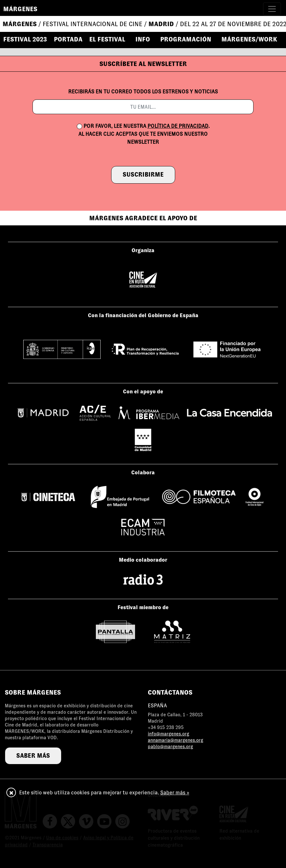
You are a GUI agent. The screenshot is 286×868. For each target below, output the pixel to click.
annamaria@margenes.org (175, 740)
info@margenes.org (168, 734)
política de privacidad (178, 126)
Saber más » (175, 793)
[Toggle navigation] (272, 9)
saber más (33, 756)
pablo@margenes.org (170, 747)
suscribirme (143, 175)
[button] (110, 39)
